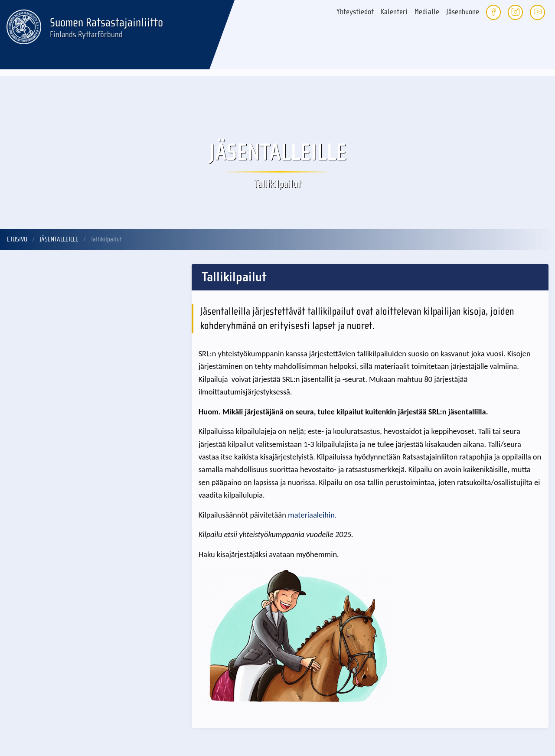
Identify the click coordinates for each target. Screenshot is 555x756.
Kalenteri (394, 12)
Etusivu (17, 239)
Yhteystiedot (355, 12)
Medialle (427, 12)
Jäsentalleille (59, 239)
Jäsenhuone (463, 12)
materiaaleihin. (312, 515)
